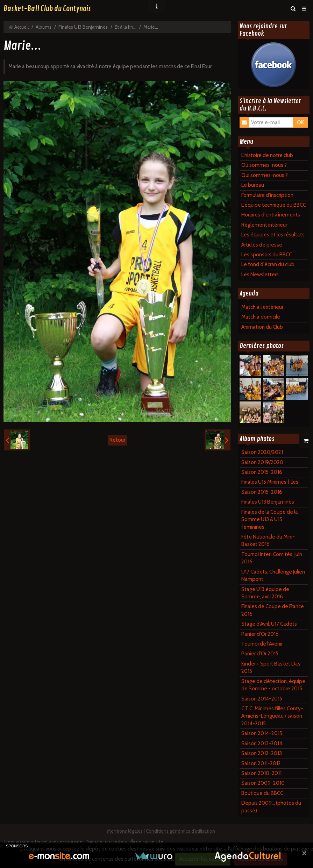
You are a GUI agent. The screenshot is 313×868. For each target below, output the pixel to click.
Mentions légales (125, 831)
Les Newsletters (260, 275)
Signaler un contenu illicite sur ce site (125, 841)
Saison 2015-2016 (262, 472)
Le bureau (253, 185)
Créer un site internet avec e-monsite (43, 841)
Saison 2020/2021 (262, 452)
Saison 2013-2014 (262, 744)
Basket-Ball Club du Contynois (47, 9)
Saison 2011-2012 (261, 763)
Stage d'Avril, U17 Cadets (269, 624)
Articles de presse (262, 245)
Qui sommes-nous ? (265, 175)
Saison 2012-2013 (262, 753)
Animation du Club (262, 327)
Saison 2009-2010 (263, 783)
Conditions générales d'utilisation (180, 831)
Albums (44, 27)
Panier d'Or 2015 (260, 654)
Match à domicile (261, 317)
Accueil (22, 27)
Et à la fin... (126, 27)
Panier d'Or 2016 (260, 634)
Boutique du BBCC (262, 793)
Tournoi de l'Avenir (262, 644)
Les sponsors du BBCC (267, 255)
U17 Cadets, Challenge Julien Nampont (273, 575)
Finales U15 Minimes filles (270, 482)
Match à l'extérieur (262, 307)
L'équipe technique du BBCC (274, 205)
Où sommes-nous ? (264, 165)
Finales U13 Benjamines (83, 27)
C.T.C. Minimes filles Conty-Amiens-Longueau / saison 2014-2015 (272, 716)
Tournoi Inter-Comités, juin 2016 (272, 558)
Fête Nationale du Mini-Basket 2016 (268, 540)
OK (300, 122)
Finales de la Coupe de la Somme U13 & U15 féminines (270, 520)
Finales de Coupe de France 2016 (273, 610)
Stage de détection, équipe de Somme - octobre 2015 (273, 685)
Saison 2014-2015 (262, 699)
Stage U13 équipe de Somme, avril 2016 (265, 593)
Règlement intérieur (264, 225)
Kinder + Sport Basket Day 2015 (271, 667)
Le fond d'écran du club (268, 264)
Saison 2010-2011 (261, 773)
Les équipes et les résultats (273, 235)
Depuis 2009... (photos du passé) (271, 807)
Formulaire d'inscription (267, 195)
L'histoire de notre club (267, 155)
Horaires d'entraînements (271, 215)
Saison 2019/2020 (262, 462)
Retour (117, 440)
